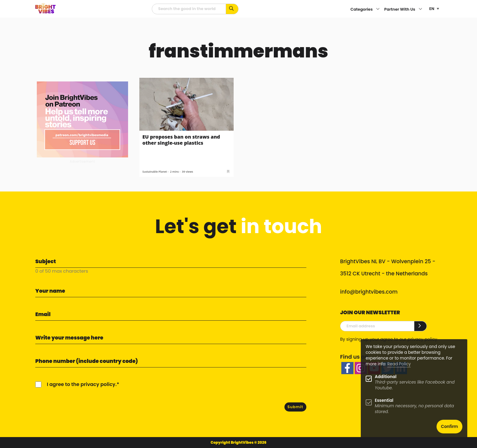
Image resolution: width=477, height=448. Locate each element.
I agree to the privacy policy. (82, 384)
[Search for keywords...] (232, 9)
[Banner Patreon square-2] (82, 119)
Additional (386, 377)
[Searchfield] (189, 9)
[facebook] (347, 368)
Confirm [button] (450, 427)
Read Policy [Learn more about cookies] (399, 364)
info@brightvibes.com (369, 292)
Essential (384, 400)
